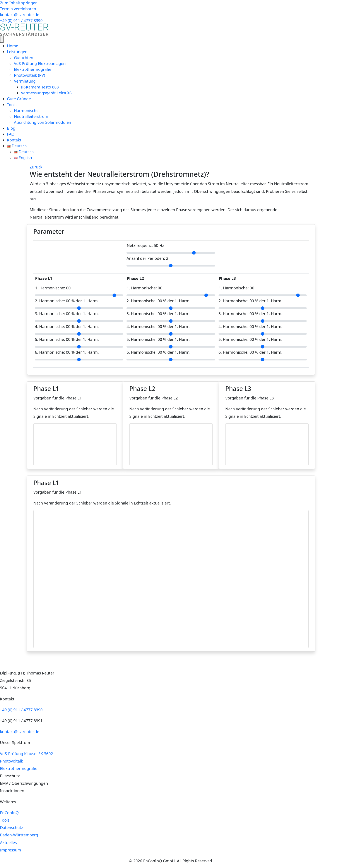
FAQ (11, 134)
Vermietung (25, 81)
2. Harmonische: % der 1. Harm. (67, 301)
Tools (12, 105)
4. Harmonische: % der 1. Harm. (67, 327)
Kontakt (14, 140)
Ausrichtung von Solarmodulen (43, 122)
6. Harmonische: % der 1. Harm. (67, 352)
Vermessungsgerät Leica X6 (46, 93)
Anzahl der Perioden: (147, 258)
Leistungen (17, 52)
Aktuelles (8, 843)
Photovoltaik (11, 761)
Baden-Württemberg (19, 835)
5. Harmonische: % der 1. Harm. (67, 339)
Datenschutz (11, 827)
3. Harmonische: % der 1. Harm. (67, 314)
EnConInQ (9, 813)
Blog (11, 128)
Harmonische (26, 110)
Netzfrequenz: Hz (145, 245)
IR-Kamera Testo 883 (40, 87)
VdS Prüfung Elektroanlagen (40, 63)
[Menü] (2, 39)
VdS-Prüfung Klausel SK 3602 (27, 754)
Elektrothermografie (33, 69)
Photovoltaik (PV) (30, 75)
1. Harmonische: (53, 288)
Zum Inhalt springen (19, 3)
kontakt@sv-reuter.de (20, 732)
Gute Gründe (19, 99)
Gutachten (24, 58)
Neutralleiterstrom (31, 116)
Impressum (10, 850)
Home (13, 46)
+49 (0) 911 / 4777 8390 (21, 710)
